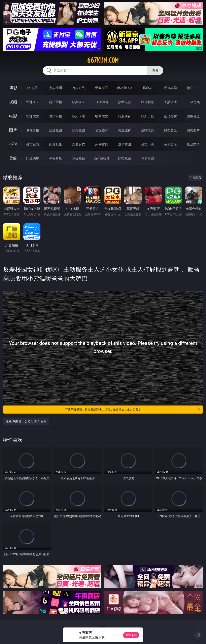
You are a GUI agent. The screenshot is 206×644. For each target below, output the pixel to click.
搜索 (155, 71)
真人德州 (56, 88)
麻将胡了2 (124, 88)
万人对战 (78, 88)
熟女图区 (170, 130)
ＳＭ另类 (193, 102)
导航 (13, 158)
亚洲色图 (56, 130)
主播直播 (170, 102)
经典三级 (147, 116)
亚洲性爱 (33, 116)
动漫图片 (102, 130)
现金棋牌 (170, 88)
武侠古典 (102, 144)
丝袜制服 (147, 102)
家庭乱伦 (56, 144)
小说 (13, 144)
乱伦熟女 (170, 116)
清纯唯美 (147, 130)
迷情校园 (125, 144)
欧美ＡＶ (78, 102)
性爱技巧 (193, 144)
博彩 (13, 88)
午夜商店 (56, 158)
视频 (13, 102)
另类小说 (147, 144)
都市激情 (33, 144)
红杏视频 (125, 158)
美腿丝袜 (125, 130)
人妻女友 (78, 144)
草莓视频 (78, 158)
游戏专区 (102, 88)
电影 (13, 116)
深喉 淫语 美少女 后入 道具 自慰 (26, 422)
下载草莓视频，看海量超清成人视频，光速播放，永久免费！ (133, 410)
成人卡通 (78, 116)
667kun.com (103, 60)
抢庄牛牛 (193, 88)
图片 (13, 130)
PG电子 (32, 88)
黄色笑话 (170, 144)
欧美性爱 (102, 116)
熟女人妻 (125, 102)
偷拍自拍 (56, 116)
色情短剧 (147, 158)
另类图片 (193, 130)
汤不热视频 (102, 158)
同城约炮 (33, 158)
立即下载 (131, 635)
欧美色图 (78, 130)
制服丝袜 (125, 116)
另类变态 (193, 116)
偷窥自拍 (33, 130)
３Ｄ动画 (102, 102)
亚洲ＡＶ (33, 102)
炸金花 (147, 88)
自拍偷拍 (56, 102)
